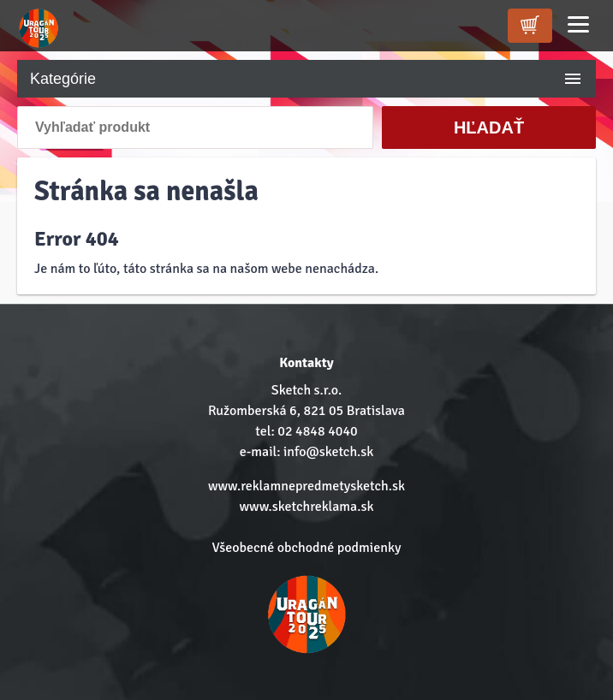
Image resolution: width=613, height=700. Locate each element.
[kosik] (530, 26)
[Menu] (578, 24)
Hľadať (489, 128)
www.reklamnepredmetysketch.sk (306, 486)
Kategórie (306, 79)
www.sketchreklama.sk (307, 507)
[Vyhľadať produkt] (195, 128)
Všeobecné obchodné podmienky (307, 548)
